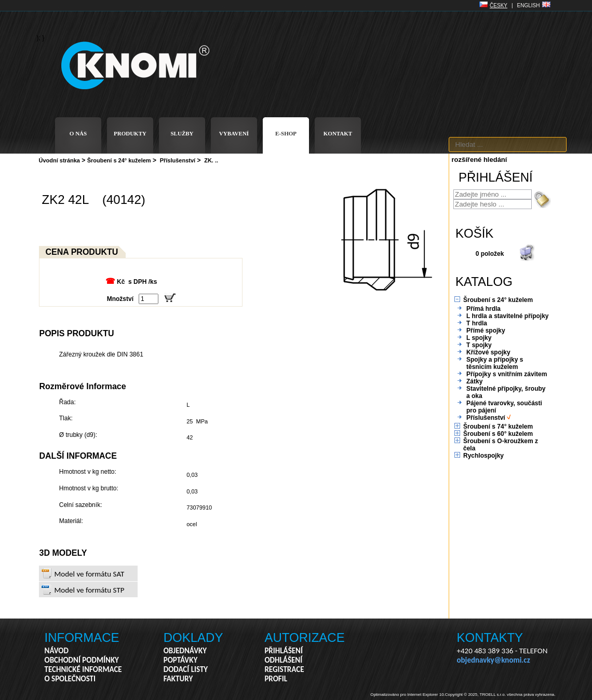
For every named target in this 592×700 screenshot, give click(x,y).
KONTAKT (338, 133)
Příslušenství (178, 160)
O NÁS (78, 133)
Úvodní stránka (59, 160)
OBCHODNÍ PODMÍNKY (82, 660)
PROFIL (276, 679)
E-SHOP (286, 133)
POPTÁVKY (181, 660)
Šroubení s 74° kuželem (498, 427)
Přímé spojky (486, 331)
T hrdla (477, 323)
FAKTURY (178, 679)
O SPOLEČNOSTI (70, 679)
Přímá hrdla (483, 309)
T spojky (479, 345)
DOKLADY (193, 637)
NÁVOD (57, 651)
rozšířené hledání (480, 160)
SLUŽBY (182, 133)
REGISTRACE (284, 669)
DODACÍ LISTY (186, 669)
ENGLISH (529, 5)
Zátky (474, 381)
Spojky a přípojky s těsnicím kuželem (495, 363)
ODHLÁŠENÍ (283, 660)
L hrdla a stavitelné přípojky (508, 316)
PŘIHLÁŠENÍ (284, 651)
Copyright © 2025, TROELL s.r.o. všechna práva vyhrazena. (500, 695)
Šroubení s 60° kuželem (498, 434)
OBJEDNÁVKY (185, 651)
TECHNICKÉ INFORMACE (83, 669)
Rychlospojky (483, 456)
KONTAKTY (490, 637)
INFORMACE (82, 637)
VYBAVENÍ (234, 133)
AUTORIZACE (304, 637)
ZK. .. (211, 160)
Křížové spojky (488, 352)
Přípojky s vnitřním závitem (507, 374)
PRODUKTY (130, 133)
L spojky (479, 338)
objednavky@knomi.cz (494, 660)
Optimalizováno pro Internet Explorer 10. (408, 695)
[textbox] (508, 145)
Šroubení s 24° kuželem (119, 160)
